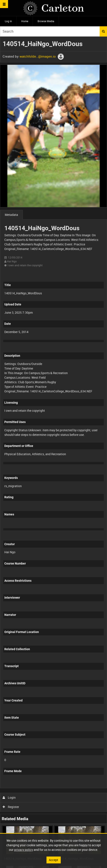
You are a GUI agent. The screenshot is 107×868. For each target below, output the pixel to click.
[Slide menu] (4, 4)
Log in (8, 21)
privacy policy (24, 850)
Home (25, 21)
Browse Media (46, 21)
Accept (53, 860)
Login (9, 797)
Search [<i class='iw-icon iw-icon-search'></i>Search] (103, 31)
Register (11, 807)
